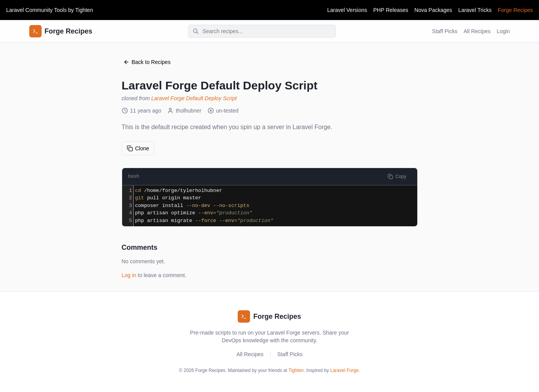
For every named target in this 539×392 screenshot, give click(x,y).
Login (503, 31)
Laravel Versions (347, 10)
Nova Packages (433, 10)
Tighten (84, 10)
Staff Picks (445, 31)
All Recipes (477, 31)
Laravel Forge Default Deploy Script (194, 98)
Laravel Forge (344, 370)
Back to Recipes (147, 62)
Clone (138, 148)
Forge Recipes (515, 10)
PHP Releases (391, 10)
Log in (129, 275)
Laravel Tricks (475, 10)
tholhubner (184, 111)
